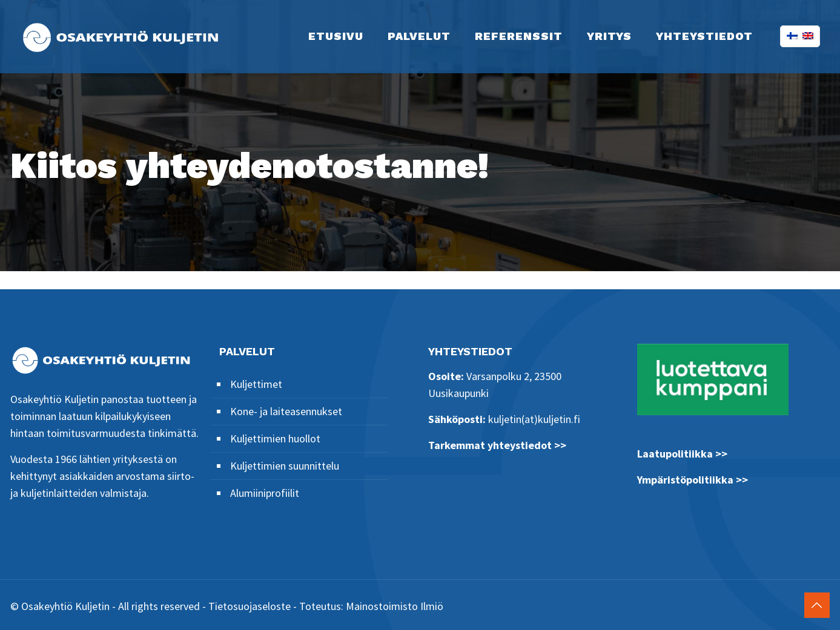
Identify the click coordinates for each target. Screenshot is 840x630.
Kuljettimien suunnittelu (285, 466)
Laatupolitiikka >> (682, 454)
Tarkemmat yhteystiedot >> (497, 445)
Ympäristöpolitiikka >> (693, 480)
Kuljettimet (256, 384)
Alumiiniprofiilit (265, 493)
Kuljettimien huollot (275, 438)
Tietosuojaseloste (250, 606)
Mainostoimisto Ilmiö (395, 606)
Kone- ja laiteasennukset (286, 411)
